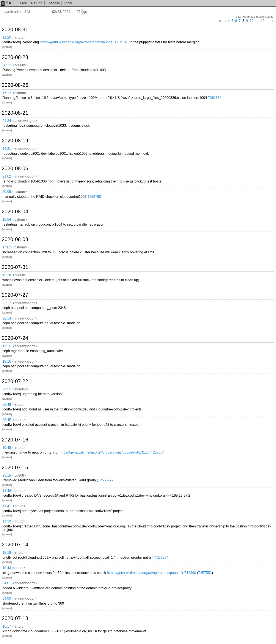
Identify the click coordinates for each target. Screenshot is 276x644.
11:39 (7, 521)
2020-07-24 (15, 338)
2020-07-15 (15, 468)
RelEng (37, 3)
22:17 (7, 303)
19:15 (7, 346)
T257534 (158, 452)
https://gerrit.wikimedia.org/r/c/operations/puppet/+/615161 (84, 42)
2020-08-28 (15, 57)
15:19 (7, 553)
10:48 (7, 448)
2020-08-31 (15, 30)
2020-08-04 (15, 212)
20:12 (7, 65)
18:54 (7, 219)
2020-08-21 (15, 113)
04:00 (7, 598)
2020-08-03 (15, 239)
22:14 (7, 318)
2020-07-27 (15, 295)
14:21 (7, 149)
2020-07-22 (15, 381)
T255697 (105, 480)
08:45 (7, 420)
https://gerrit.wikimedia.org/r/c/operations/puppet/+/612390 (151, 573)
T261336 (215, 98)
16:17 (7, 626)
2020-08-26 (15, 85)
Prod (24, 3)
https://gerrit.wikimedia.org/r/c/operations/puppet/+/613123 (104, 452)
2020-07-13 (15, 618)
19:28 (7, 275)
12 (263, 21)
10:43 (7, 568)
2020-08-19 (15, 141)
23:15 (7, 475)
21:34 (7, 121)
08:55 (7, 389)
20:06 (7, 192)
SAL (7, 3)
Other (68, 3)
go (85, 12)
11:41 (7, 506)
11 (257, 21)
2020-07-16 (15, 440)
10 (252, 21)
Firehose (53, 3)
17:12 (7, 93)
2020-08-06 (15, 168)
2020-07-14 (15, 545)
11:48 (7, 491)
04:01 (7, 583)
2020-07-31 (15, 267)
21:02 (7, 176)
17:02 (7, 247)
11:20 (7, 37)
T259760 (94, 197)
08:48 (7, 405)
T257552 (205, 573)
